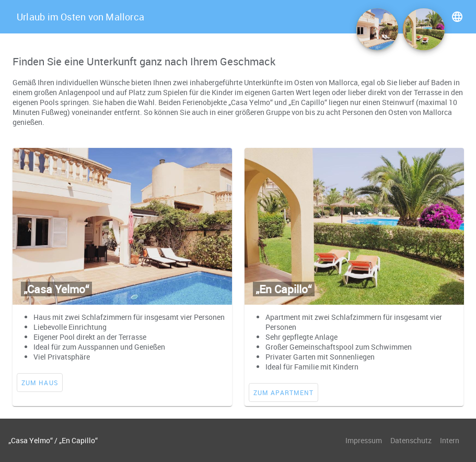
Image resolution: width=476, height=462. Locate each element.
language (457, 17)
